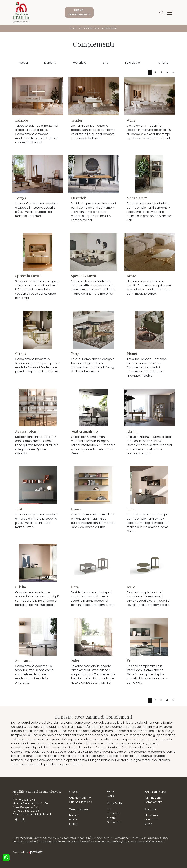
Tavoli (111, 792)
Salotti (73, 824)
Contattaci (152, 819)
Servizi (148, 824)
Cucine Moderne (80, 798)
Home (73, 28)
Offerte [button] (163, 63)
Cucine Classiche (81, 802)
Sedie (110, 796)
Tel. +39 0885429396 (26, 811)
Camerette (114, 822)
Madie (73, 819)
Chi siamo (151, 815)
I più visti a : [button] (133, 63)
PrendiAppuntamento (79, 12)
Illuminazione (153, 798)
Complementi (110, 28)
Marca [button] (23, 63)
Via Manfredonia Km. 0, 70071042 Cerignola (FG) (30, 805)
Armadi (112, 818)
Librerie (74, 815)
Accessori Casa (89, 28)
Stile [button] (106, 63)
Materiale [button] (80, 63)
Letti (110, 809)
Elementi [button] (50, 63)
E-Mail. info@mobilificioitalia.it (32, 814)
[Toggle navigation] (170, 12)
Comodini (113, 813)
